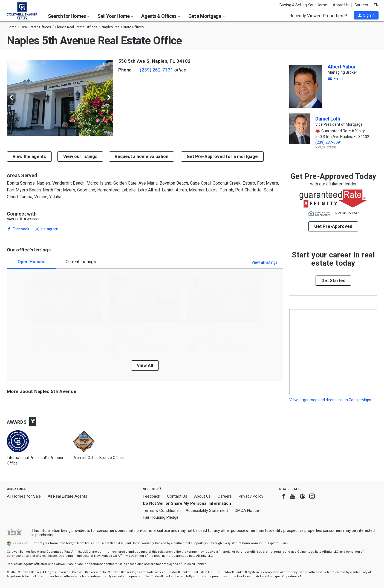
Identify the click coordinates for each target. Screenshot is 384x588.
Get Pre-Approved (333, 226)
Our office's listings (29, 250)
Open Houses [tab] (31, 262)
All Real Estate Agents (67, 496)
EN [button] (376, 5)
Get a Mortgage (207, 16)
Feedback (151, 496)
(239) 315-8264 (215, 352)
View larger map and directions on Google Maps (330, 400)
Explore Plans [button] (278, 543)
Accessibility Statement (207, 510)
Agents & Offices (161, 16)
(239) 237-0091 (329, 142)
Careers (361, 5)
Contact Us (177, 496)
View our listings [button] (80, 157)
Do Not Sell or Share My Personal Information (187, 503)
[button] (366, 15)
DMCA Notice (247, 510)
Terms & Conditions (161, 510)
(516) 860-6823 (137, 352)
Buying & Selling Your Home (303, 5)
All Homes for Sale (24, 496)
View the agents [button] (29, 157)
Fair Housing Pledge (161, 517)
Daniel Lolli (328, 119)
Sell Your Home (115, 16)
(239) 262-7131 (157, 70)
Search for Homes (69, 16)
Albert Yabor (342, 67)
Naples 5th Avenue (23, 219)
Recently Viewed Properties (318, 16)
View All (145, 365)
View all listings (265, 262)
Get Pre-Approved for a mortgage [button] (222, 157)
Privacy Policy (251, 496)
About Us (341, 5)
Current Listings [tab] (81, 262)
